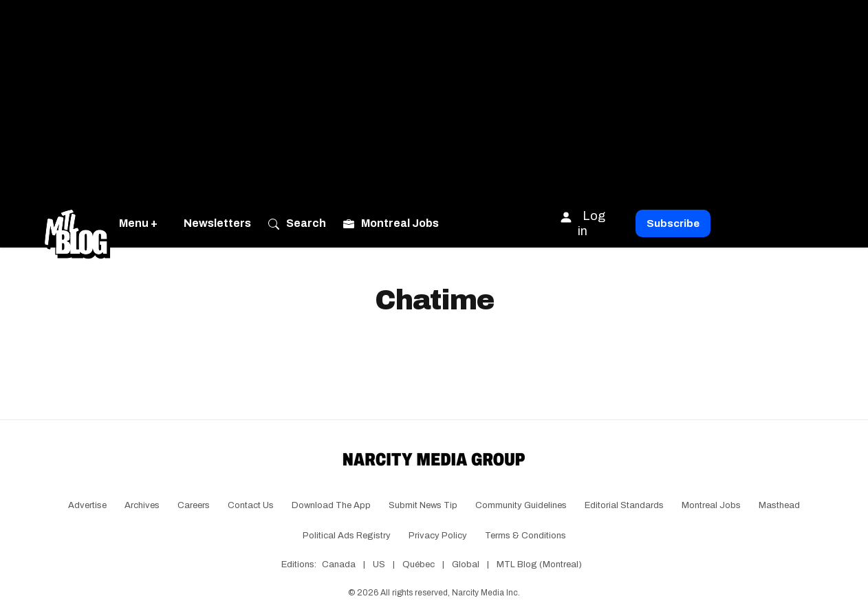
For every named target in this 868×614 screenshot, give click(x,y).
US (379, 564)
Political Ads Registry (347, 536)
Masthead (779, 505)
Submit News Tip (423, 505)
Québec (419, 564)
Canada (339, 564)
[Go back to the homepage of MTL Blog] (77, 223)
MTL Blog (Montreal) (539, 564)
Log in (582, 223)
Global (466, 564)
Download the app (331, 505)
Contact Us (251, 505)
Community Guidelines (521, 505)
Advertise (87, 505)
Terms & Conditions (525, 536)
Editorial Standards (624, 505)
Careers (194, 505)
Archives (142, 505)
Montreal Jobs (711, 505)
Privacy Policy (438, 536)
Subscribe (673, 223)
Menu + (138, 223)
